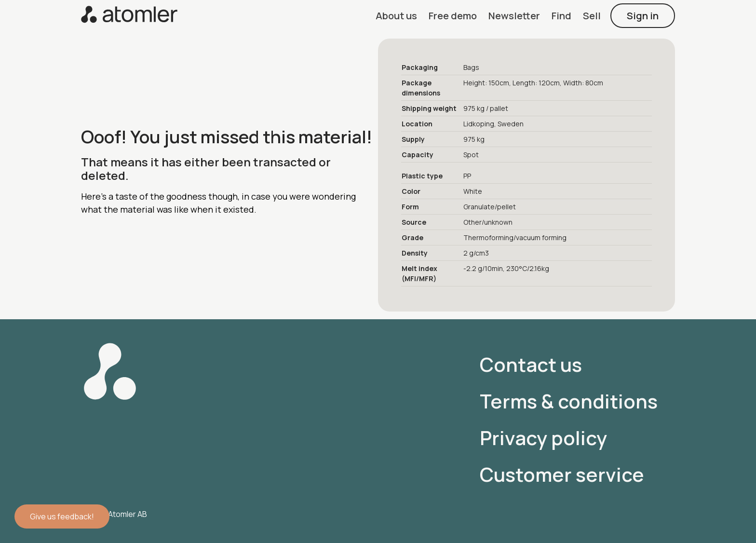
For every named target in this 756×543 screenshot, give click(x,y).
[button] (396, 16)
